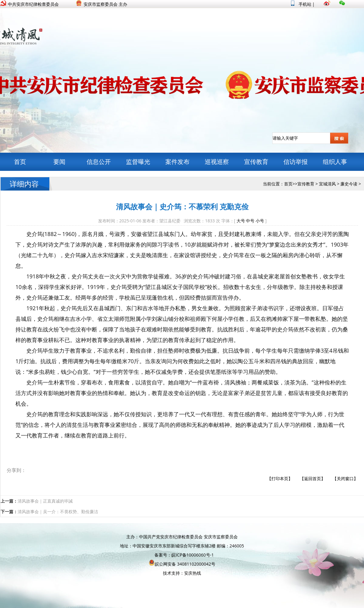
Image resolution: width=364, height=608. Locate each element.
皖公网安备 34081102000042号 (182, 564)
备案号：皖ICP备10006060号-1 (184, 555)
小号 (260, 221)
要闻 (59, 162)
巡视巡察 (217, 162)
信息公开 (99, 162)
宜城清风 (327, 184)
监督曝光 (138, 162)
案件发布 (177, 162)
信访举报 (296, 162)
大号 (241, 221)
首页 (20, 162)
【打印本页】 (280, 478)
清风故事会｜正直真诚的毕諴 (45, 501)
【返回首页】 (313, 478)
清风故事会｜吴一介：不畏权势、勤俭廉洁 (58, 512)
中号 (250, 221)
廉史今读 (349, 184)
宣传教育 (256, 162)
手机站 (301, 4)
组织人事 (335, 162)
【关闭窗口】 (345, 478)
